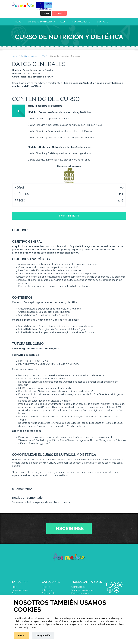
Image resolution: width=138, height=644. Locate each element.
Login (46, 13)
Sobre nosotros (78, 587)
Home (18, 22)
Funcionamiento (81, 22)
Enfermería (47, 590)
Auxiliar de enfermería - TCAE (34, 56)
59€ (121, 201)
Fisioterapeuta (48, 593)
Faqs (63, 22)
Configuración (43, 635)
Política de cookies (80, 593)
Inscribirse (69, 528)
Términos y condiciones (82, 590)
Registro (59, 13)
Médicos (46, 587)
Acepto (22, 635)
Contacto (103, 22)
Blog (14, 593)
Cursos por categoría (40, 22)
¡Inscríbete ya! (69, 216)
